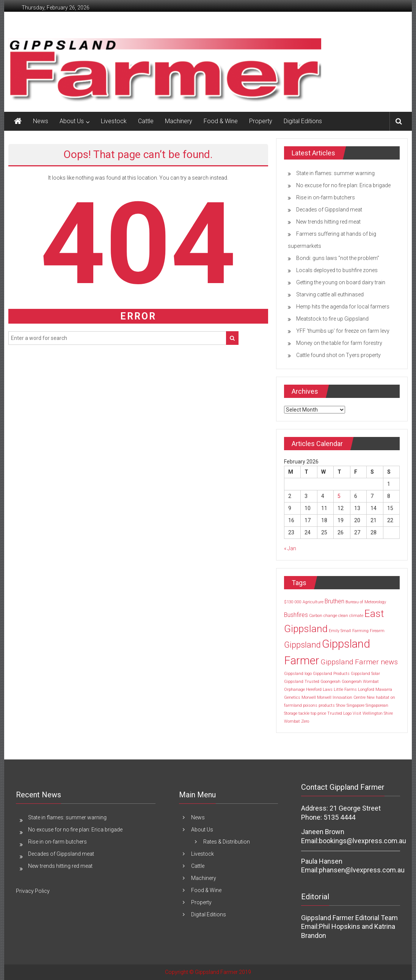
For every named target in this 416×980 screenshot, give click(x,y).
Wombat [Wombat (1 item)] (292, 721)
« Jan (290, 548)
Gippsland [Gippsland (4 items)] (302, 645)
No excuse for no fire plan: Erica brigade (343, 185)
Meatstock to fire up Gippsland (332, 319)
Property (261, 121)
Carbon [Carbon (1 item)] (316, 616)
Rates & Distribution (227, 842)
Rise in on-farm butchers (326, 197)
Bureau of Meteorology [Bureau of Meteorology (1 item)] (366, 602)
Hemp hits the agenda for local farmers (343, 307)
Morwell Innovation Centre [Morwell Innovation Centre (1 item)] (341, 697)
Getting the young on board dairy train (341, 282)
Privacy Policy (33, 891)
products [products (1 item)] (327, 705)
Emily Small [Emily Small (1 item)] (340, 631)
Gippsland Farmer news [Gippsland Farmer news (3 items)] (359, 662)
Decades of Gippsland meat (329, 210)
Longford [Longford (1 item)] (366, 690)
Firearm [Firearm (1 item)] (377, 631)
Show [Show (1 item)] (341, 705)
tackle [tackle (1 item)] (304, 713)
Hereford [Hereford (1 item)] (314, 690)
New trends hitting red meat (328, 222)
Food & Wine (221, 121)
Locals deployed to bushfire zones (337, 270)
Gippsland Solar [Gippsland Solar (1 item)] (365, 674)
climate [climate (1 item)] (356, 616)
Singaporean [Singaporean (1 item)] (377, 705)
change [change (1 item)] (330, 616)
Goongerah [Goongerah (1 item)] (330, 682)
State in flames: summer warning (335, 173)
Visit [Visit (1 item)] (357, 713)
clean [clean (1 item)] (343, 616)
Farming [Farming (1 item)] (360, 631)
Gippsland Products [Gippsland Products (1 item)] (331, 674)
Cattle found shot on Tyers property (338, 355)
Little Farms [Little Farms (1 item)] (345, 690)
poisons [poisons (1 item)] (310, 705)
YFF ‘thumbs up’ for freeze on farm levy (343, 331)
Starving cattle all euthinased (330, 294)
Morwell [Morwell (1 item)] (309, 697)
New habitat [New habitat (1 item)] (378, 697)
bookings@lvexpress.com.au (363, 841)
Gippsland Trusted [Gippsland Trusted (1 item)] (302, 682)
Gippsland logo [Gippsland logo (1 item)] (298, 674)
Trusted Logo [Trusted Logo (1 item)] (339, 713)
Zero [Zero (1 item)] (305, 721)
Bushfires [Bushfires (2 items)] (296, 615)
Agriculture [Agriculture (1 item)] (313, 602)
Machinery (179, 121)
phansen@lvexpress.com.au (362, 870)
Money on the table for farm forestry (339, 343)
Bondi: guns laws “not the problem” (338, 258)
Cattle (146, 121)
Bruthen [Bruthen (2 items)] (334, 601)
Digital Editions (303, 121)
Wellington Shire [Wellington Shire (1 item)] (378, 713)
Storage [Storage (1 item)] (291, 713)
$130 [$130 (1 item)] (289, 602)
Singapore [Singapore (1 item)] (356, 705)
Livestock (114, 121)
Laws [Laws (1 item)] (328, 690)
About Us (72, 121)
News (41, 121)
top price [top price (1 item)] (318, 713)
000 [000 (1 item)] (298, 602)
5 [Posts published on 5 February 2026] (339, 496)
